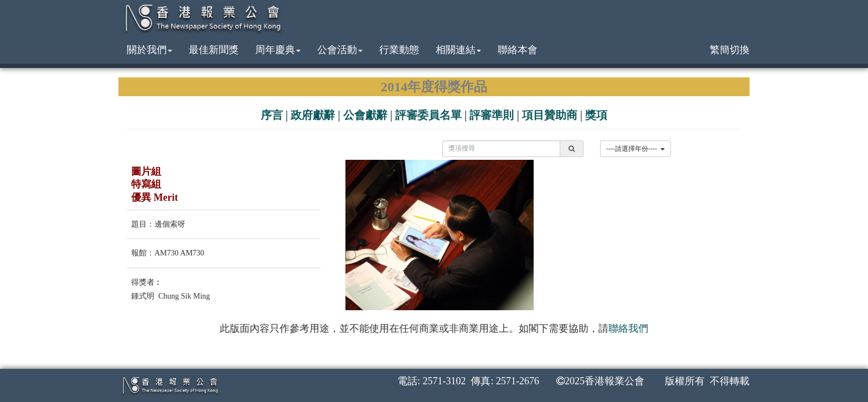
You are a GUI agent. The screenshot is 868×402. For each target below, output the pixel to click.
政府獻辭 (313, 115)
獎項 (596, 115)
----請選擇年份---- (635, 149)
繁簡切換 (730, 50)
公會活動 (340, 50)
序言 (272, 115)
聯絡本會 (518, 50)
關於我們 (149, 50)
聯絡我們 (628, 328)
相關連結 (458, 50)
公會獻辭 (365, 115)
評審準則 (492, 115)
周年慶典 (278, 50)
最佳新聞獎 (214, 50)
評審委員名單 (428, 115)
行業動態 (399, 50)
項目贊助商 (550, 115)
